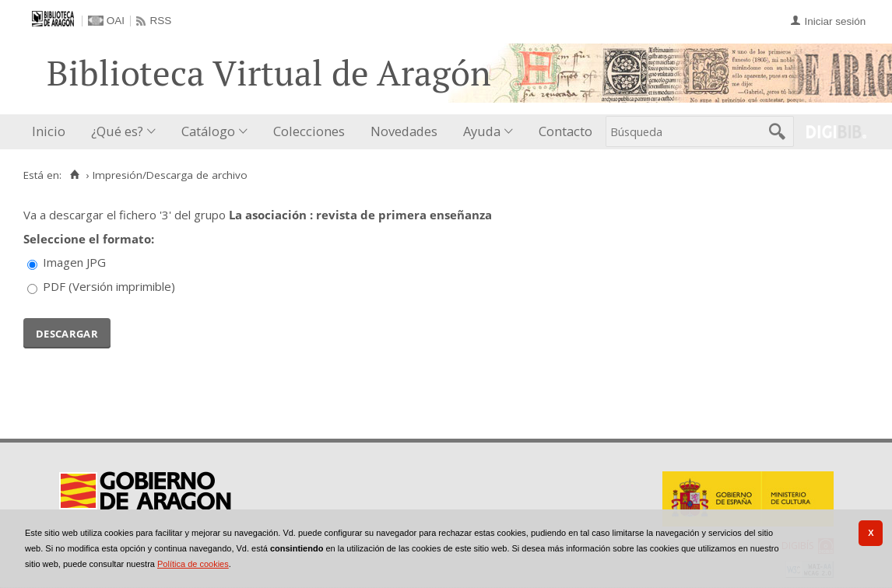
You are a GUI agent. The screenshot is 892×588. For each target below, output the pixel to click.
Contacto (565, 131)
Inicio (49, 131)
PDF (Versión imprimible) (109, 286)
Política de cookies (193, 564)
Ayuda (482, 131)
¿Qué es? (117, 131)
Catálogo (208, 131)
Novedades (404, 131)
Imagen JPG (74, 262)
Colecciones (309, 131)
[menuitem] (52, 132)
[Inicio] (74, 175)
